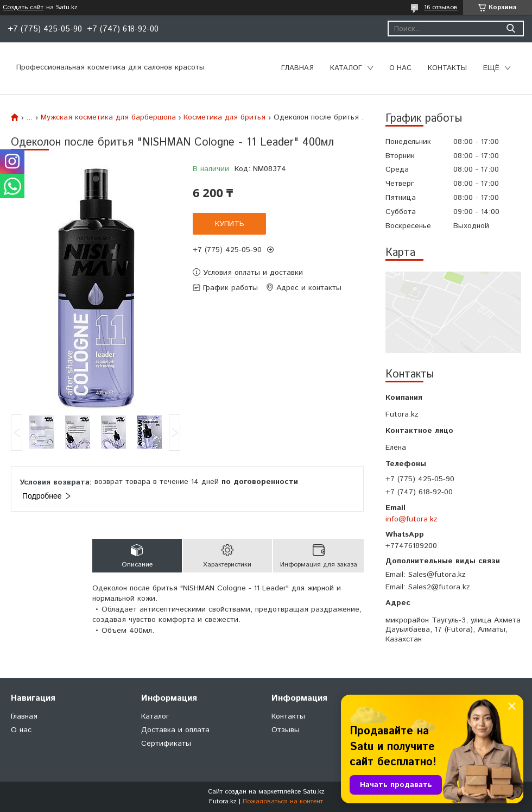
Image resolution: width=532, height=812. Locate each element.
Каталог (346, 68)
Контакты (447, 68)
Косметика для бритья (224, 117)
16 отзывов (441, 7)
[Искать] (511, 29)
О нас (400, 68)
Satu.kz (314, 792)
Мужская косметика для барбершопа (108, 117)
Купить (230, 224)
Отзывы (286, 730)
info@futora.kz (411, 519)
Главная (297, 68)
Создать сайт (23, 8)
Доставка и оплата (175, 730)
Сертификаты (166, 744)
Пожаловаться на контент (283, 801)
